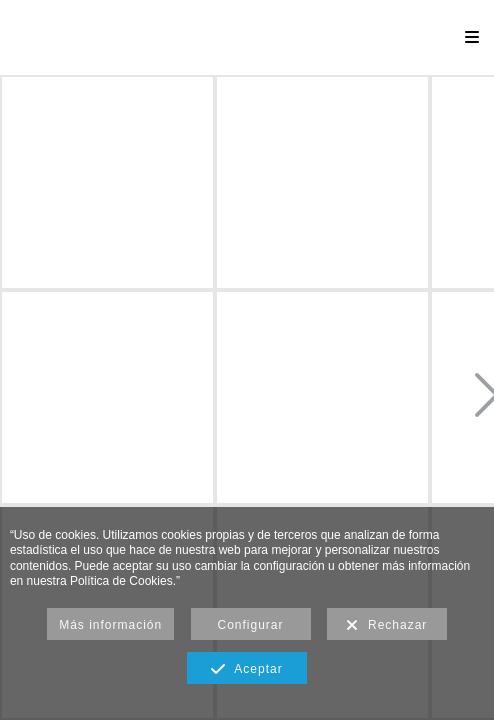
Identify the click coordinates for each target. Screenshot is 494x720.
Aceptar (246, 670)
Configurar (251, 625)
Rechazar (386, 626)
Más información (110, 625)
